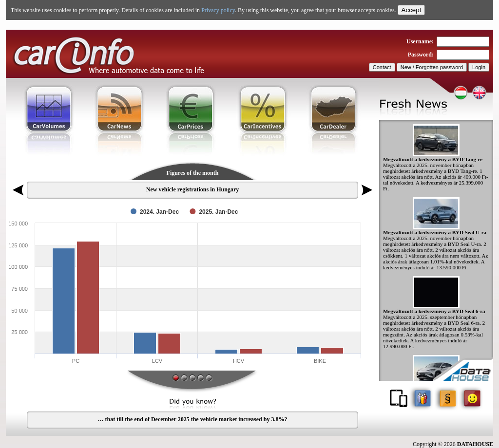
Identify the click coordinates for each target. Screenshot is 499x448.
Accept (412, 10)
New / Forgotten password (432, 67)
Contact (382, 67)
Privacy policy (218, 10)
